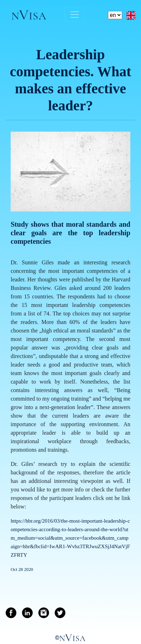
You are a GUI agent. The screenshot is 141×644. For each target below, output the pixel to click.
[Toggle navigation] (75, 15)
